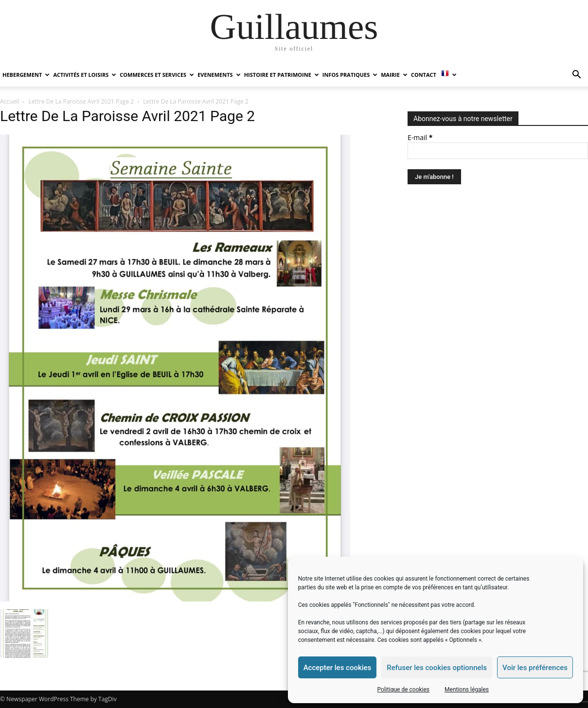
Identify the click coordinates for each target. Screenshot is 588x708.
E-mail (420, 137)
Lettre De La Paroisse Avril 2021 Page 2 (81, 101)
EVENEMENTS (219, 75)
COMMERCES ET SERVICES (157, 75)
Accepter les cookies (338, 668)
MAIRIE (394, 75)
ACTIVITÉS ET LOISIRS (85, 75)
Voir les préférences (535, 668)
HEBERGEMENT (26, 75)
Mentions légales (467, 690)
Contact (424, 75)
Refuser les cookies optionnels (437, 668)
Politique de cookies (403, 690)
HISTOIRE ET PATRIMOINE (282, 75)
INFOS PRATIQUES (350, 75)
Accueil (9, 101)
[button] (576, 76)
